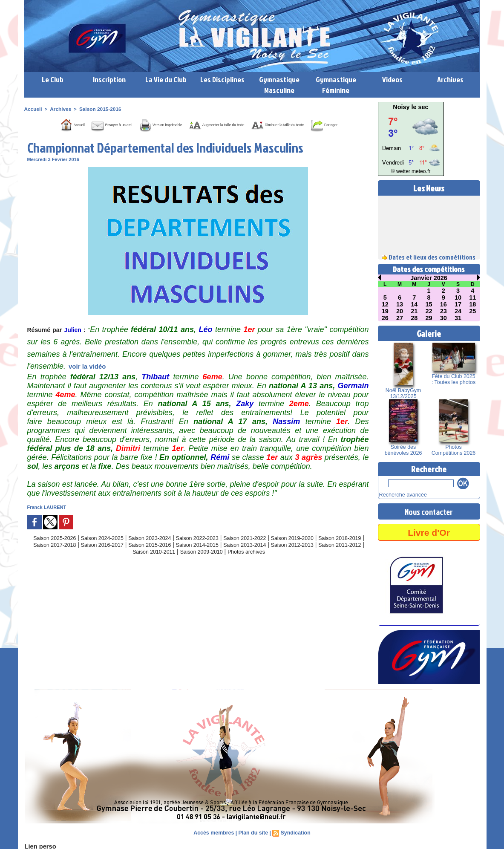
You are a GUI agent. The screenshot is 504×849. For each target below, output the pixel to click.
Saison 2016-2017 (142, 557)
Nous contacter (429, 511)
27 (400, 318)
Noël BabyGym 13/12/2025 (403, 393)
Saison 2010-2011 (184, 563)
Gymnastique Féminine (336, 85)
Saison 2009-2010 (238, 563)
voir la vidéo (87, 378)
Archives (450, 79)
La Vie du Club (166, 79)
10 (458, 297)
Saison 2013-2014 (302, 557)
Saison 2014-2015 (249, 557)
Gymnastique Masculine (279, 85)
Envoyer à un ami (99, 124)
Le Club (53, 79)
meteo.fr (419, 172)
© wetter (402, 172)
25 (473, 311)
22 (429, 311)
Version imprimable (169, 124)
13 (400, 304)
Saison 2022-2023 (214, 550)
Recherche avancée (400, 494)
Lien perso (39, 845)
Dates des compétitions (429, 269)
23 (444, 311)
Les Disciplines (222, 79)
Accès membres (215, 832)
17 (458, 304)
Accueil (33, 109)
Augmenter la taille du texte (252, 124)
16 (444, 304)
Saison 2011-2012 (131, 563)
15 (429, 304)
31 (458, 318)
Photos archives (288, 563)
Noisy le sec (411, 107)
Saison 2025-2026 (54, 550)
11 (473, 297)
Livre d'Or (429, 531)
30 (444, 318)
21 (414, 311)
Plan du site (253, 832)
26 (385, 318)
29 (429, 318)
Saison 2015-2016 (96, 109)
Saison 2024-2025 (107, 550)
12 (385, 304)
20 (400, 311)
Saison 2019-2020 (320, 550)
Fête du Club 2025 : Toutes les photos (454, 379)
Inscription (109, 79)
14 (414, 304)
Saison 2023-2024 (161, 550)
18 (473, 304)
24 (458, 311)
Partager (209, 137)
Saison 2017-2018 (89, 557)
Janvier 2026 (429, 278)
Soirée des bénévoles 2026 (403, 450)
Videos (392, 79)
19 (385, 311)
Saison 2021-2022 (267, 550)
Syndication (294, 832)
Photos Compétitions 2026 (453, 450)
